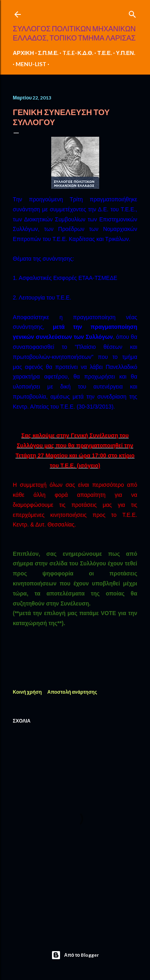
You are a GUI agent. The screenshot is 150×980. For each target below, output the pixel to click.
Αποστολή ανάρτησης (72, 692)
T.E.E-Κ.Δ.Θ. (78, 53)
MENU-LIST (31, 64)
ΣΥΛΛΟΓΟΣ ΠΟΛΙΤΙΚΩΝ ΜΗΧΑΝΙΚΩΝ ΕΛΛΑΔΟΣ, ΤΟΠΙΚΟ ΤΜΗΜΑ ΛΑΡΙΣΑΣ (74, 33)
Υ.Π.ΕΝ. (126, 53)
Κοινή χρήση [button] (27, 692)
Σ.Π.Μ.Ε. (48, 53)
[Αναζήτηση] (132, 13)
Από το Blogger (75, 955)
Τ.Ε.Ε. (104, 53)
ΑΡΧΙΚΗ (23, 53)
